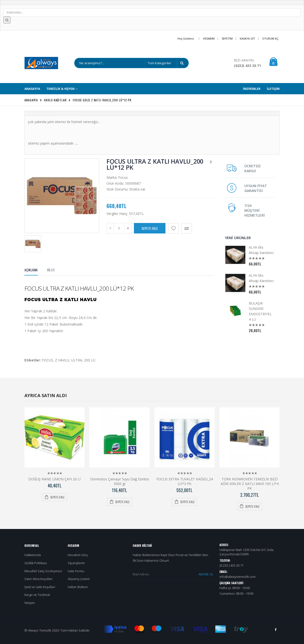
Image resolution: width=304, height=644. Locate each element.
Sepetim (227, 38)
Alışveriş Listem (79, 579)
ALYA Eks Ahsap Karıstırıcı (261, 250)
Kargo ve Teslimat (37, 595)
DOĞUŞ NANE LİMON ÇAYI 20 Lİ (54, 479)
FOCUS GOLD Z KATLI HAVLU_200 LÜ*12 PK (102, 100)
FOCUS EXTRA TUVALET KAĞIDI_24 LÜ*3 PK (185, 481)
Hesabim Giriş (78, 555)
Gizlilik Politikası (36, 563)
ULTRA (77, 360)
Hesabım (209, 38)
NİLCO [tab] (51, 270)
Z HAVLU (62, 360)
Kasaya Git (247, 38)
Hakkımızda (33, 555)
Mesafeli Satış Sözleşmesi (43, 571)
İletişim (30, 603)
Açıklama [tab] (31, 270)
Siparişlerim (76, 563)
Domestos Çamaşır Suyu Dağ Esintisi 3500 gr (119, 481)
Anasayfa (31, 100)
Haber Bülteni (78, 587)
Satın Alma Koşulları (38, 579)
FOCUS (47, 360)
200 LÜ (90, 360)
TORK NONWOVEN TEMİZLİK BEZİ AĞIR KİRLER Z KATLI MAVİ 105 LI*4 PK (250, 484)
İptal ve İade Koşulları (40, 587)
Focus (123, 177)
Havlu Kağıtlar (55, 100)
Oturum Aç (270, 38)
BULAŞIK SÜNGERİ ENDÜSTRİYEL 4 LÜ (260, 311)
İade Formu (76, 571)
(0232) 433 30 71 (247, 66)
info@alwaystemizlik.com (238, 577)
